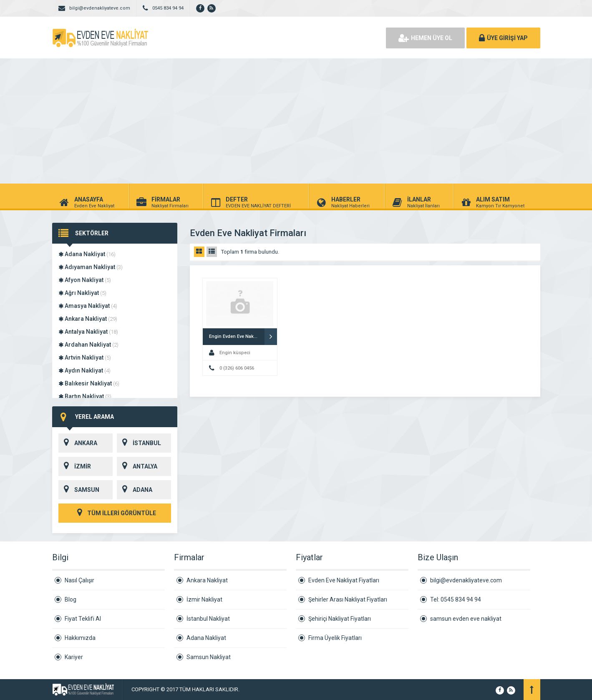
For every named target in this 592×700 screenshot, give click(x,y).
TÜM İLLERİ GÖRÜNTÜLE (115, 513)
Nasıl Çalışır (79, 580)
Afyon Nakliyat (85, 280)
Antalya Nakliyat (88, 332)
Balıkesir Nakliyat (89, 383)
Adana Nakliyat (87, 254)
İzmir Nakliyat (204, 599)
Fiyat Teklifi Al (83, 619)
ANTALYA (137, 466)
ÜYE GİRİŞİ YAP (503, 38)
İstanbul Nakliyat (208, 619)
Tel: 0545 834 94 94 (456, 599)
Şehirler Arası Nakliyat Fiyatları (348, 599)
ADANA (135, 490)
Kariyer (74, 657)
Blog (71, 599)
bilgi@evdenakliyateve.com (466, 580)
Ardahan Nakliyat (88, 345)
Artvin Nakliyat (85, 358)
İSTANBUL (139, 443)
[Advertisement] (296, 121)
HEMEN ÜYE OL (425, 38)
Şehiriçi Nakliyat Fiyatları (340, 619)
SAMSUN (79, 490)
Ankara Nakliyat (88, 319)
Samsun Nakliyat (209, 657)
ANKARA (78, 443)
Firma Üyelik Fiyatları (335, 638)
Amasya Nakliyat (88, 306)
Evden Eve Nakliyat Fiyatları (344, 580)
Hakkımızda (80, 638)
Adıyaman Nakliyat (91, 267)
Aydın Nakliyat (84, 370)
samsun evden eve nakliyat (466, 619)
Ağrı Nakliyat (82, 293)
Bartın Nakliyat (85, 396)
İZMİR (75, 466)
